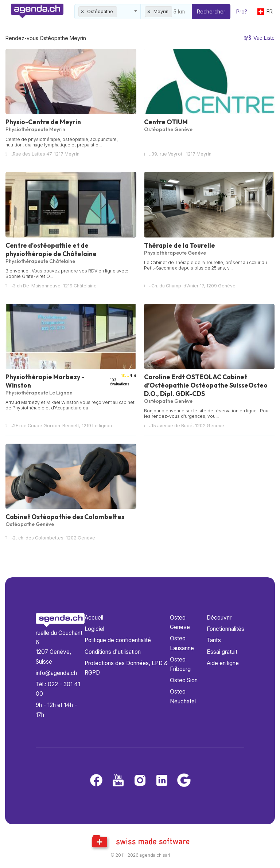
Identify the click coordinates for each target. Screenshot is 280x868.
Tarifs (214, 640)
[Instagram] (140, 781)
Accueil (94, 618)
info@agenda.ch (56, 673)
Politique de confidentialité (118, 640)
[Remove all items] (83, 12)
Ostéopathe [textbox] (100, 11)
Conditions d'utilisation (113, 652)
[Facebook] (96, 781)
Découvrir (219, 618)
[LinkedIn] (162, 781)
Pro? (242, 11)
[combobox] (108, 12)
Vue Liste (259, 38)
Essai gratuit (222, 652)
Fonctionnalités (225, 629)
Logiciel (94, 629)
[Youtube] (118, 781)
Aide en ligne (223, 663)
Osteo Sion (184, 680)
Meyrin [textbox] (161, 11)
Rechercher (211, 11)
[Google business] (184, 781)
